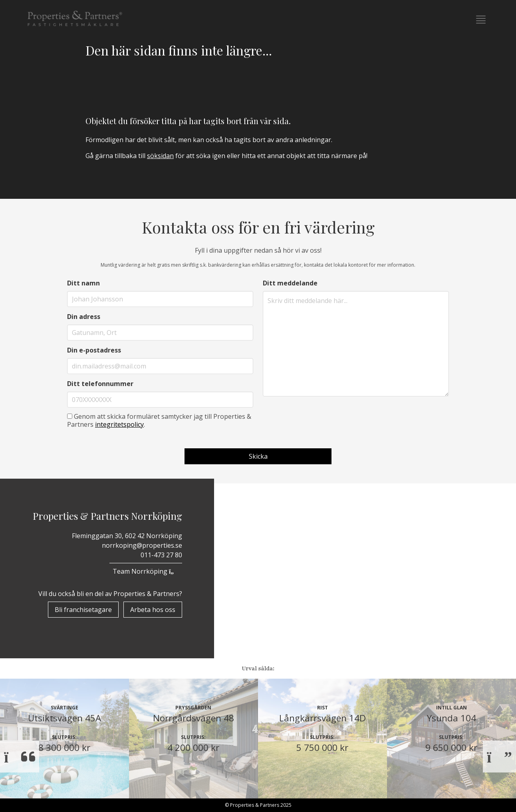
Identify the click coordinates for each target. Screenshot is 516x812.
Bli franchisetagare (83, 610)
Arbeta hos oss (153, 610)
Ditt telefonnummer (100, 384)
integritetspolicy (119, 424)
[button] (481, 20)
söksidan (160, 156)
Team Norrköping (146, 571)
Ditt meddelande (290, 283)
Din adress (84, 317)
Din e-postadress (94, 350)
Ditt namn (83, 283)
